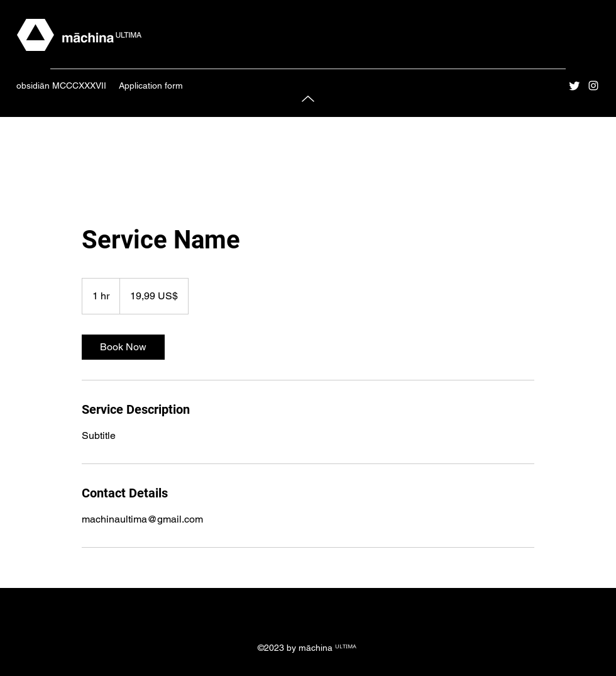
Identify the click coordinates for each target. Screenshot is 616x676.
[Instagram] (593, 86)
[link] (123, 347)
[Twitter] (575, 86)
